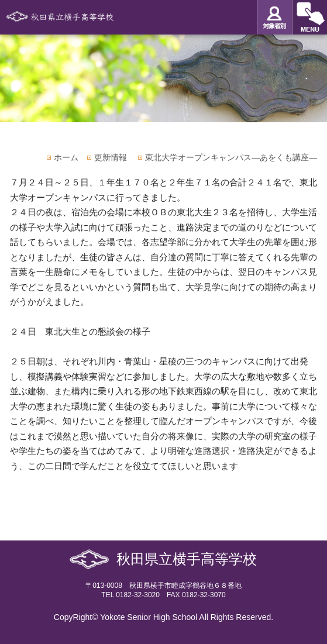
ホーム (66, 157)
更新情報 (111, 157)
